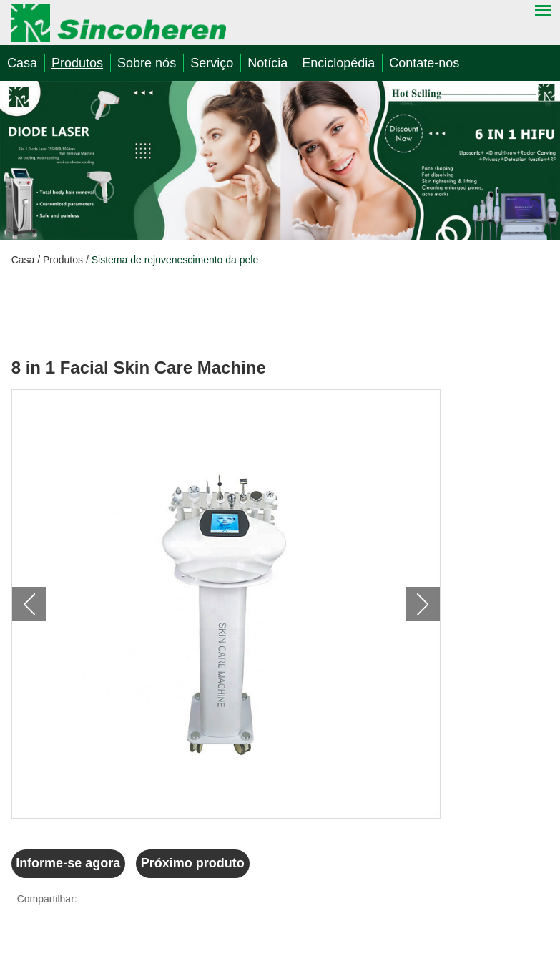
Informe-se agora (68, 863)
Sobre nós (147, 63)
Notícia (267, 63)
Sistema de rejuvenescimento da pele (175, 260)
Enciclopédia (338, 63)
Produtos (77, 63)
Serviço (212, 63)
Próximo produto (193, 863)
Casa (22, 63)
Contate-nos (424, 63)
